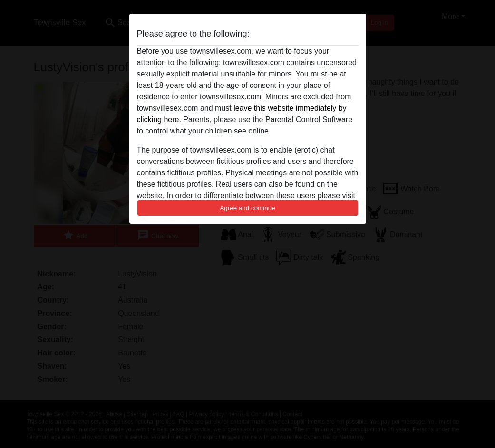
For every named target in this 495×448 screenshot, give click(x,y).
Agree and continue (247, 208)
